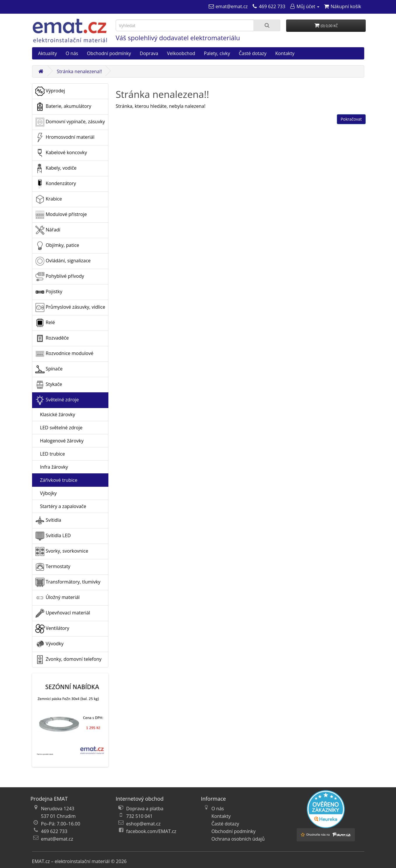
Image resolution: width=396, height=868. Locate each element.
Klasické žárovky (55, 414)
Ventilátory (52, 629)
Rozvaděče (52, 338)
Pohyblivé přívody (60, 277)
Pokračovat (351, 119)
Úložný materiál (58, 598)
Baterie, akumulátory (63, 107)
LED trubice (50, 454)
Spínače (49, 369)
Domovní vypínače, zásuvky (70, 122)
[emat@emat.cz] (228, 6)
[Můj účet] (304, 6)
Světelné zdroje (57, 400)
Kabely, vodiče (56, 168)
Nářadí (48, 230)
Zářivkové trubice (56, 480)
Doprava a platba (145, 809)
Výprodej (50, 91)
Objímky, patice (57, 246)
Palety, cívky (217, 53)
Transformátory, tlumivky (68, 582)
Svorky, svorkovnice (62, 551)
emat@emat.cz (57, 839)
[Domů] (41, 71)
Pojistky (49, 292)
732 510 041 (139, 816)
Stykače (49, 385)
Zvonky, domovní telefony (68, 660)
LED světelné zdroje (59, 428)
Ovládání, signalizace (63, 261)
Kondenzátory (56, 184)
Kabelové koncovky (61, 153)
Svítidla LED (53, 536)
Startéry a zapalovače (61, 506)
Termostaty (53, 567)
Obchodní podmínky (109, 53)
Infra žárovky (52, 467)
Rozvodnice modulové (64, 354)
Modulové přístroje (61, 215)
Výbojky (46, 493)
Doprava (149, 53)
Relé (45, 323)
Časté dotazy (253, 53)
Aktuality (48, 53)
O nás (72, 53)
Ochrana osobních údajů (238, 839)
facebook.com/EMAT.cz (151, 831)
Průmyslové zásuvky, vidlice (70, 308)
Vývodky (50, 644)
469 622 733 (54, 831)
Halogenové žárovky (59, 441)
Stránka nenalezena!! (79, 71)
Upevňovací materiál (63, 613)
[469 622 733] (269, 6)
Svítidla (48, 521)
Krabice (49, 199)
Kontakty (285, 53)
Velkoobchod (181, 53)
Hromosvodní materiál (65, 138)
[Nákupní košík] (342, 6)
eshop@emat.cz (143, 824)
